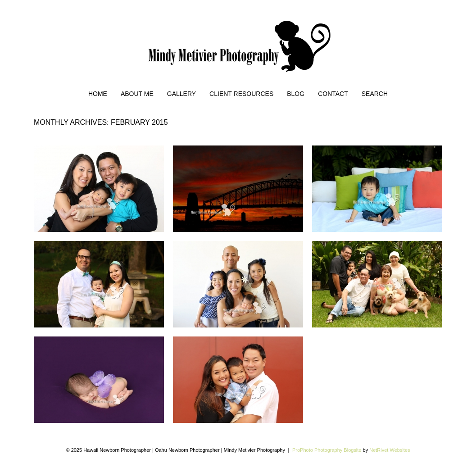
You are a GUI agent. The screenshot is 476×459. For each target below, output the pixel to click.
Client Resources (241, 94)
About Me (137, 94)
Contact (333, 94)
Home (98, 94)
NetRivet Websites (390, 450)
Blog (296, 94)
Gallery (181, 94)
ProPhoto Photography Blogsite (327, 450)
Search (375, 94)
